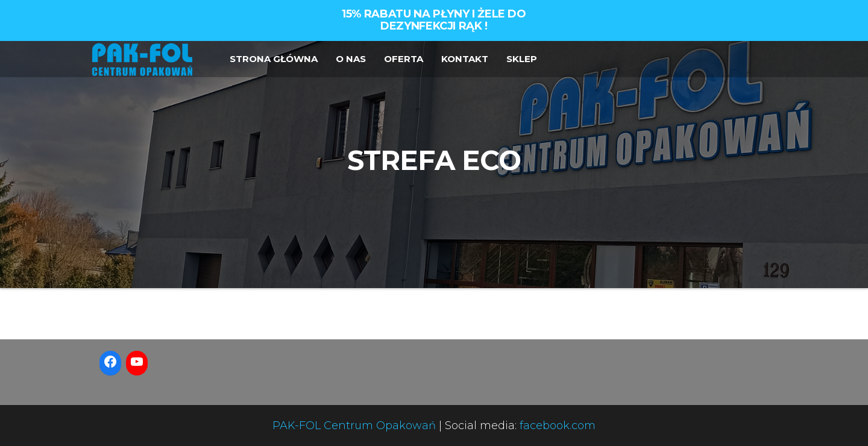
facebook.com (558, 426)
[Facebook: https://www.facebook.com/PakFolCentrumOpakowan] (110, 362)
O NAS (351, 59)
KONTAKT (465, 59)
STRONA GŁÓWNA (274, 59)
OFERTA (404, 59)
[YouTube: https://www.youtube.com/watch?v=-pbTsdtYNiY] (137, 362)
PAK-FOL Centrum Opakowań (354, 426)
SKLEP (522, 59)
